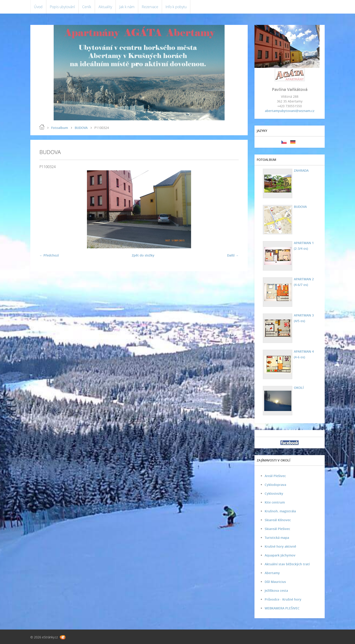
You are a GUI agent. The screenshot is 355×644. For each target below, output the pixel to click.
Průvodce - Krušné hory (283, 599)
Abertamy (272, 573)
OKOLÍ (299, 388)
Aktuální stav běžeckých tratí (287, 564)
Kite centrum (275, 502)
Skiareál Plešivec (277, 529)
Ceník (87, 7)
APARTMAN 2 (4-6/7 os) (304, 282)
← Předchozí (49, 255)
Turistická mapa (277, 538)
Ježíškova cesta (276, 591)
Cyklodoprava (275, 485)
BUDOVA (81, 128)
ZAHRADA (301, 170)
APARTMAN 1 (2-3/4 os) (304, 246)
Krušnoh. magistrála (280, 511)
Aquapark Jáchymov (280, 555)
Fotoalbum (60, 128)
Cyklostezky (274, 493)
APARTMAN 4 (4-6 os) (304, 354)
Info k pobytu (176, 7)
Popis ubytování (62, 7)
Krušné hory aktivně (280, 546)
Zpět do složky (143, 255)
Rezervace (150, 7)
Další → (233, 255)
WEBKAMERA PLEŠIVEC (282, 608)
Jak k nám (127, 7)
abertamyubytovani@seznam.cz (290, 111)
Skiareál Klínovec (278, 520)
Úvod (38, 7)
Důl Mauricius (275, 582)
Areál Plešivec (275, 476)
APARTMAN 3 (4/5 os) (304, 318)
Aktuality (105, 7)
